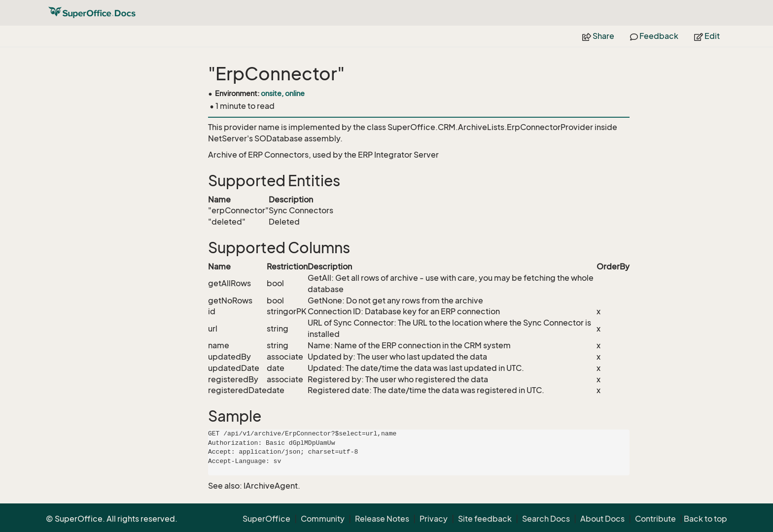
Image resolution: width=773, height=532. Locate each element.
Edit (707, 36)
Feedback (654, 36)
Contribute (655, 519)
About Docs (602, 519)
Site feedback (485, 519)
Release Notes (382, 519)
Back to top (705, 519)
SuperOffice (266, 519)
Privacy (434, 519)
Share (598, 36)
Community (323, 519)
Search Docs (546, 519)
